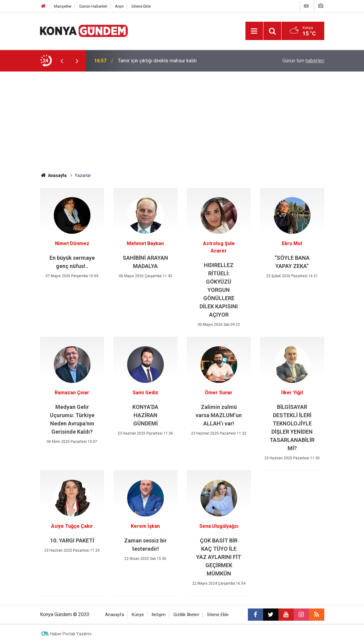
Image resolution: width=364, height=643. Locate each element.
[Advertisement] (182, 117)
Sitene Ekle (141, 6)
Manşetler (63, 6)
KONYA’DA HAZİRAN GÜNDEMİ (145, 415)
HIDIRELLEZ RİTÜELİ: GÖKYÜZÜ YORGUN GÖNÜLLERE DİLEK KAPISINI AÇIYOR (219, 290)
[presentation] (62, 61)
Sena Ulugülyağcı (219, 526)
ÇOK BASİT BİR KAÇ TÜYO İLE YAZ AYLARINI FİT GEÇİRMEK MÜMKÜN (219, 557)
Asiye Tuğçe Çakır (72, 526)
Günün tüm (303, 61)
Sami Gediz (145, 393)
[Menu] (254, 31)
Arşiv (119, 6)
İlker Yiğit (292, 393)
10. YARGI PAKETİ (72, 540)
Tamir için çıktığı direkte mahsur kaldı (157, 61)
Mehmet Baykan (145, 243)
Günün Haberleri (93, 6)
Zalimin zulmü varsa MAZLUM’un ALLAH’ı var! (219, 415)
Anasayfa (53, 175)
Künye (138, 615)
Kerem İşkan (145, 526)
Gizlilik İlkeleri (186, 615)
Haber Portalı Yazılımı (71, 634)
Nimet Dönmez (72, 243)
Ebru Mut (292, 243)
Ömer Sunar (219, 393)
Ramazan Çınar (72, 393)
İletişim (159, 615)
